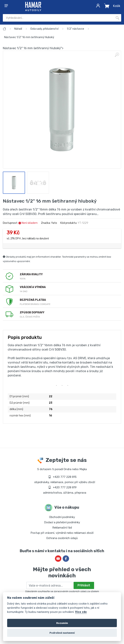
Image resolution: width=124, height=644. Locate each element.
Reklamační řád (62, 528)
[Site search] (58, 18)
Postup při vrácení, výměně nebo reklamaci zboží (62, 533)
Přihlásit (84, 585)
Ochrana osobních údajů (62, 538)
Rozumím (62, 623)
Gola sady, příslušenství (44, 29)
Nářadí (18, 29)
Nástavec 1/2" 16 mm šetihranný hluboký (29, 37)
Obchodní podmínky (62, 517)
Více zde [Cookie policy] (81, 612)
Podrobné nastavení (62, 633)
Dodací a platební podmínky (62, 522)
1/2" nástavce (75, 29)
